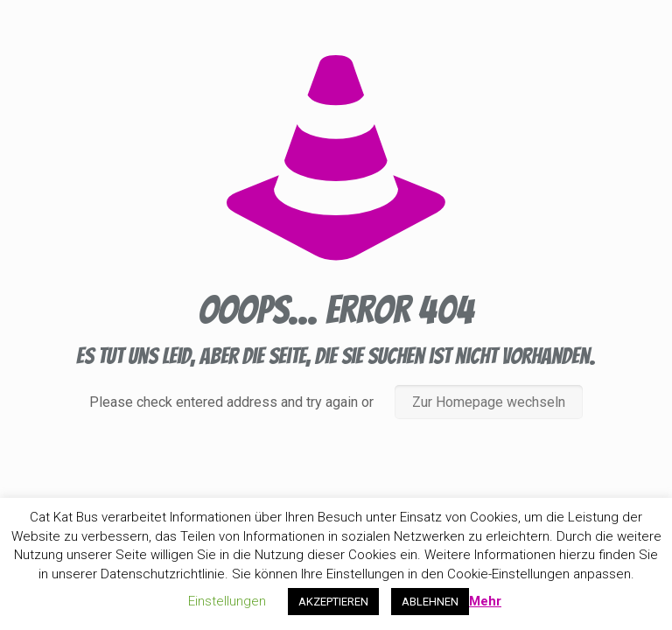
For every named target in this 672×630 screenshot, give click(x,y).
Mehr (485, 601)
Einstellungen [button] (227, 601)
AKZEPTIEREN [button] (333, 602)
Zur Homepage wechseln (489, 402)
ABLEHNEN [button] (430, 602)
